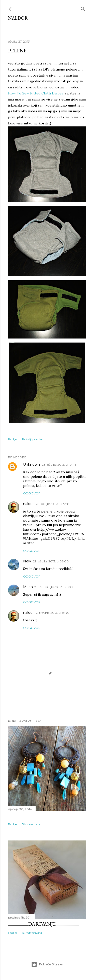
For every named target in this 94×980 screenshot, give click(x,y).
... (10, 816)
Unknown (31, 464)
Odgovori (32, 493)
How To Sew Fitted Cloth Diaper (36, 93)
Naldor (18, 18)
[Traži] (83, 8)
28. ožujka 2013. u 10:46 (59, 465)
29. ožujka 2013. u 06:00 (51, 561)
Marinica (30, 587)
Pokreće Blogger (47, 964)
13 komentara (32, 933)
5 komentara (31, 824)
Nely (27, 561)
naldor (28, 504)
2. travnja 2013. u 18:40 (53, 613)
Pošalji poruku (33, 439)
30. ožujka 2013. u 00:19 (57, 587)
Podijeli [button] (13, 439)
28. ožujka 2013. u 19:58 (53, 504)
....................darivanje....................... (43, 924)
